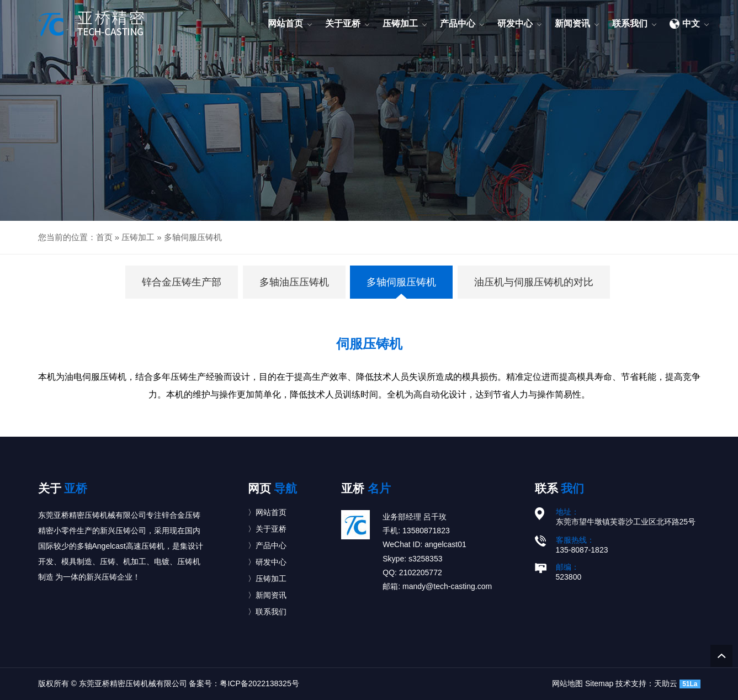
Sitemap (599, 683)
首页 (104, 237)
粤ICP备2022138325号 (259, 683)
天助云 (666, 683)
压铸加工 (138, 237)
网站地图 (567, 683)
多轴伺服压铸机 (193, 237)
